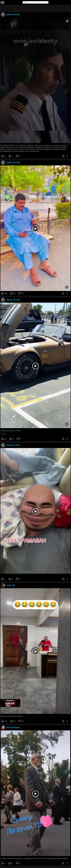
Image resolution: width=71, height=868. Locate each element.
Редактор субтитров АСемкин (12, 716)
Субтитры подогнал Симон (11, 431)
